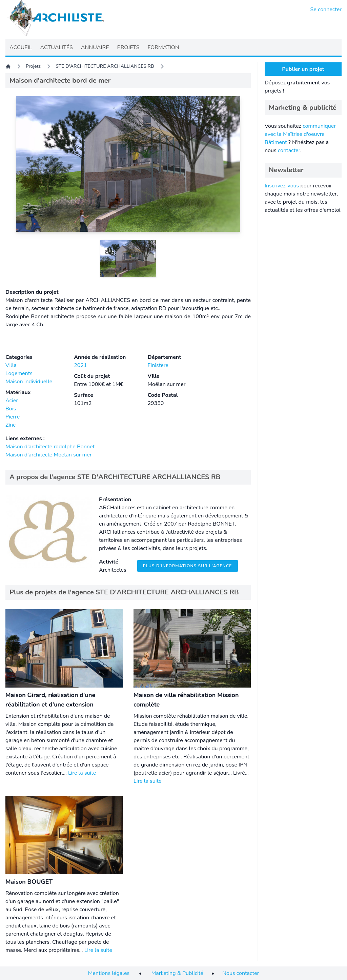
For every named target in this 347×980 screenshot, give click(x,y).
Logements (19, 373)
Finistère (158, 365)
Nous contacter (241, 973)
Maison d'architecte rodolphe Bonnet (50, 447)
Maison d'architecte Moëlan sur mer (48, 455)
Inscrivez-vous (282, 186)
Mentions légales (109, 973)
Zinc (11, 425)
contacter (289, 150)
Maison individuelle (29, 382)
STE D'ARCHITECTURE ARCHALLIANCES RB (105, 66)
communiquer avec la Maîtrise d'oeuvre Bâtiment (300, 134)
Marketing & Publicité (177, 973)
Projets (33, 66)
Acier (12, 401)
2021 (80, 365)
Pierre (13, 417)
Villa (11, 365)
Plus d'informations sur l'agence (188, 566)
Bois (11, 409)
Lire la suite (82, 773)
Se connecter (326, 9)
